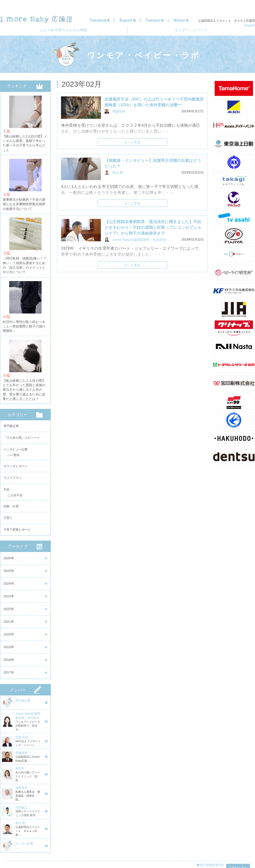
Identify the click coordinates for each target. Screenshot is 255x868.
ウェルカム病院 (64, 31)
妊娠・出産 (11, 505)
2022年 (9, 610)
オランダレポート (16, 462)
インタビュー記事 (16, 444)
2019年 (9, 648)
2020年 (9, 635)
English (250, 25)
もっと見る (132, 144)
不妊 (6, 487)
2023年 (9, 597)
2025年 (9, 572)
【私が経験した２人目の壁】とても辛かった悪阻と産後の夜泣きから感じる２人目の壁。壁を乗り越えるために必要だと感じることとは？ (24, 383)
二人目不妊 (15, 494)
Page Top (238, 855)
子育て (8, 517)
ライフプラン (13, 474)
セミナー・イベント (191, 31)
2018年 (9, 661)
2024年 (9, 585)
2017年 (9, 673)
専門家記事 (11, 419)
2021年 (9, 623)
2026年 (9, 559)
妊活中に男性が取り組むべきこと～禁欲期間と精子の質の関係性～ (24, 322)
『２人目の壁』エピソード (22, 431)
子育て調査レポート (17, 530)
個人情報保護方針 (211, 853)
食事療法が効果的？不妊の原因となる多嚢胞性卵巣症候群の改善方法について (24, 203)
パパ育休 (14, 451)
